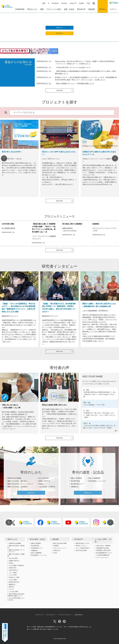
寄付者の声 (79, 539)
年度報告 (56, 546)
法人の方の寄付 (44, 478)
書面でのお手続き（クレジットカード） (21, 484)
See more (59, 201)
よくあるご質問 (13, 591)
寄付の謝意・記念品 (37, 539)
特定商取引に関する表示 (103, 550)
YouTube (64, 3)
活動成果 (55, 539)
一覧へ (116, 431)
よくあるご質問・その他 (103, 540)
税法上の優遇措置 (94, 478)
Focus (55, 553)
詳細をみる (59, 28)
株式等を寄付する (14, 582)
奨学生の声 (57, 550)
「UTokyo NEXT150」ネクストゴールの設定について (73, 67)
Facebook (55, 3)
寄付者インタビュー (82, 546)
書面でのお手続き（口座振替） (18, 487)
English (82, 3)
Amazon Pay (13, 568)
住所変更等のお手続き (103, 548)
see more (60, 90)
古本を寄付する (13, 570)
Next (115, 158)
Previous (4, 158)
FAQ (88, 3)
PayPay (41, 484)
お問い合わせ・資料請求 (103, 546)
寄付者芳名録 (75, 481)
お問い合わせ (79, 615)
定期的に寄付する (44, 481)
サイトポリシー (51, 615)
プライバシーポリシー (65, 615)
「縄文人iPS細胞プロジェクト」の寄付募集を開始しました (75, 84)
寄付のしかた (12, 539)
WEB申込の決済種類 (14, 478)
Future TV (73, 3)
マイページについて (102, 558)
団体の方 (11, 587)
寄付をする (59, 33)
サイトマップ (39, 615)
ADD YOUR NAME (81, 550)
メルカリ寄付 (13, 575)
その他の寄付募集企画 (103, 555)
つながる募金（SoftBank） (47, 487)
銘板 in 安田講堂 (76, 478)
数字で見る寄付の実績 (60, 543)
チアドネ (11, 589)
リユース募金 (13, 573)
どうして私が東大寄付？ (83, 548)
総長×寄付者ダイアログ (83, 543)
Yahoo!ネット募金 (14, 577)
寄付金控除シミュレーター (97, 481)
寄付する (103, 9)
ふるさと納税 (13, 580)
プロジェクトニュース (60, 548)
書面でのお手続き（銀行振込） (18, 481)
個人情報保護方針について (104, 553)
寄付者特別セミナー (78, 484)
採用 (44, 3)
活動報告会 (75, 487)
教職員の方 (12, 584)
